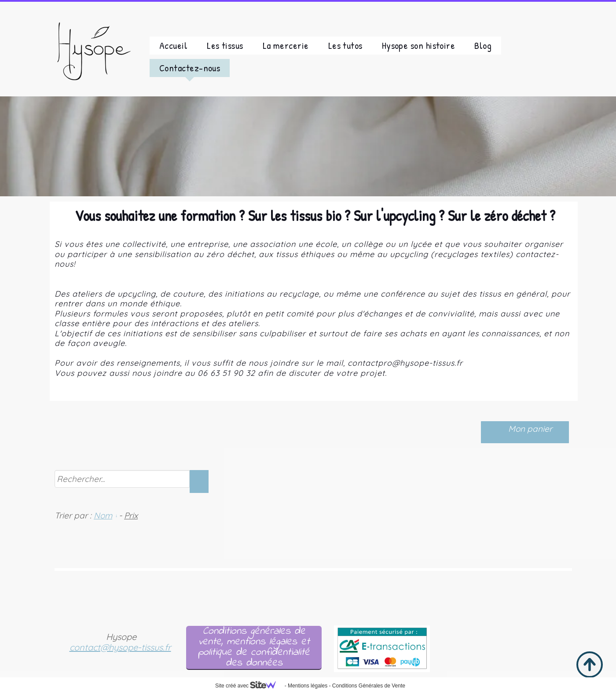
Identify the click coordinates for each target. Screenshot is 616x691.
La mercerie (286, 45)
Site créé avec (249, 686)
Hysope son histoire (419, 45)
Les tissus (225, 45)
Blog (483, 45)
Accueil (173, 45)
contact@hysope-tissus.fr (120, 647)
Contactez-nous (190, 68)
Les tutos (345, 45)
